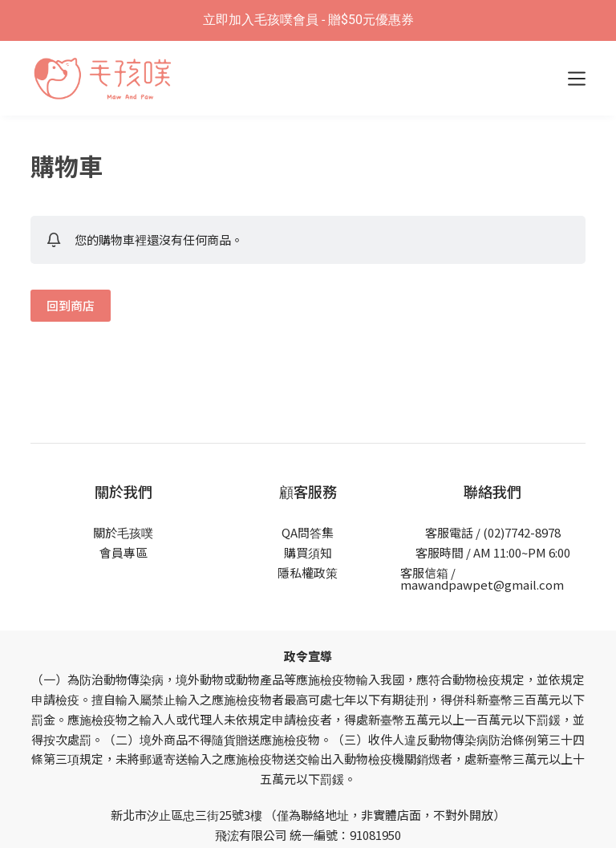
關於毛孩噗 (123, 532)
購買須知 (308, 552)
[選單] (577, 79)
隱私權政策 (308, 572)
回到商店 (71, 305)
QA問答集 (308, 532)
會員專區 (124, 552)
